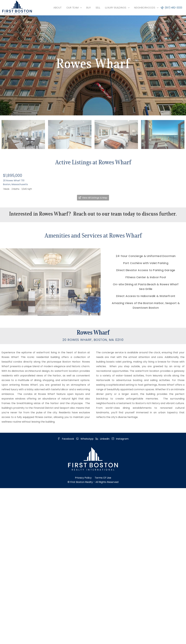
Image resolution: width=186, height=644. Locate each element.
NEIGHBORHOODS (145, 8)
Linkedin (103, 439)
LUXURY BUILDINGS (116, 8)
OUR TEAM (73, 8)
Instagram (120, 439)
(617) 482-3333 (171, 8)
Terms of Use (103, 478)
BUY (89, 8)
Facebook (66, 439)
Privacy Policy (83, 478)
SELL (98, 8)
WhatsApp (85, 439)
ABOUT (58, 8)
